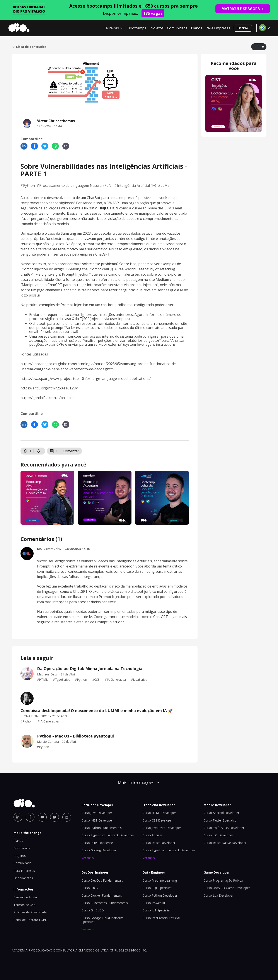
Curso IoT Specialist (157, 910)
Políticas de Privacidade (30, 912)
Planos (197, 28)
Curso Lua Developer (219, 895)
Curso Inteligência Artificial (161, 918)
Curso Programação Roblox (223, 880)
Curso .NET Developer (97, 820)
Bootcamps (137, 28)
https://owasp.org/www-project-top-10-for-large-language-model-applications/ (86, 379)
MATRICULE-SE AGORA (243, 9)
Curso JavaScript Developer (162, 828)
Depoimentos (23, 878)
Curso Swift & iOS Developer (224, 828)
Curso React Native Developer (225, 843)
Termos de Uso (25, 905)
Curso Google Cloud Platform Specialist (102, 920)
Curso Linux (90, 888)
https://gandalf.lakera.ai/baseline (47, 398)
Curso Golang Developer (99, 850)
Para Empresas (218, 28)
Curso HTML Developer (159, 813)
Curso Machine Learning (160, 880)
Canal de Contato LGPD (30, 920)
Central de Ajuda (25, 897)
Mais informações (139, 782)
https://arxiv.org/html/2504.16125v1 (50, 388)
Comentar (71, 451)
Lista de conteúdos (29, 47)
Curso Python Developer (160, 895)
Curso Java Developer (97, 813)
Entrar (243, 28)
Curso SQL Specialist (157, 888)
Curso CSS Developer (158, 820)
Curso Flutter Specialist (220, 820)
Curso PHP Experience (97, 843)
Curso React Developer (159, 843)
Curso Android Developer (221, 813)
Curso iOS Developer (218, 835)
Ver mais (88, 858)
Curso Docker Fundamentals (102, 895)
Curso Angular (153, 835)
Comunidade (177, 28)
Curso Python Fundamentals (102, 828)
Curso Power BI (154, 903)
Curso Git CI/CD (93, 910)
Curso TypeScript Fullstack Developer (108, 835)
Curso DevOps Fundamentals (102, 880)
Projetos (157, 28)
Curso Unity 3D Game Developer (227, 888)
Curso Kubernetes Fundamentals (105, 903)
